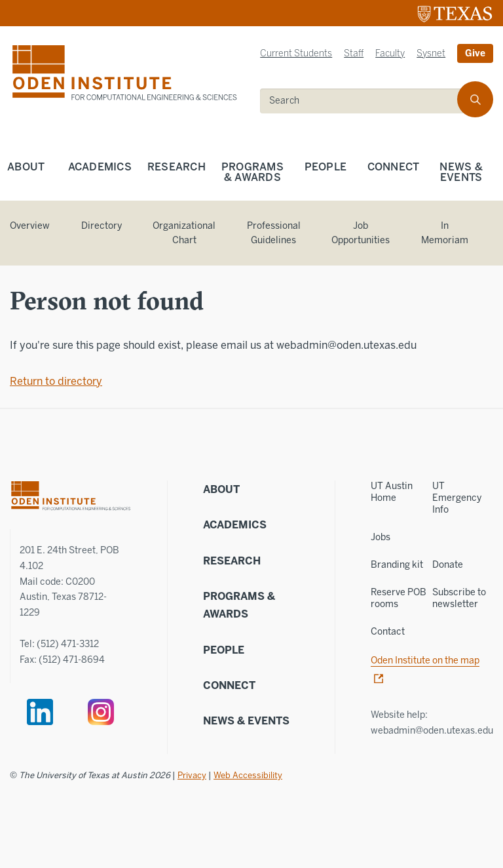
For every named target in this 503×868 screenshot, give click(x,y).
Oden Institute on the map (425, 661)
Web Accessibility (248, 775)
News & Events (246, 721)
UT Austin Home (392, 492)
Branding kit (397, 565)
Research (177, 167)
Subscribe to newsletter (459, 598)
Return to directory (56, 381)
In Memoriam (445, 233)
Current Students (296, 53)
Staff (354, 53)
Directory (102, 226)
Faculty (390, 53)
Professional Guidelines (274, 233)
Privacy (192, 775)
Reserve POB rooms (399, 598)
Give (475, 53)
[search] (367, 101)
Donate (448, 565)
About (26, 167)
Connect (394, 167)
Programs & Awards (252, 172)
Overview (30, 226)
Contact (388, 632)
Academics (100, 167)
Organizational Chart (184, 233)
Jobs (381, 537)
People (326, 167)
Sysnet (431, 53)
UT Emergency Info (457, 498)
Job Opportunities (361, 233)
